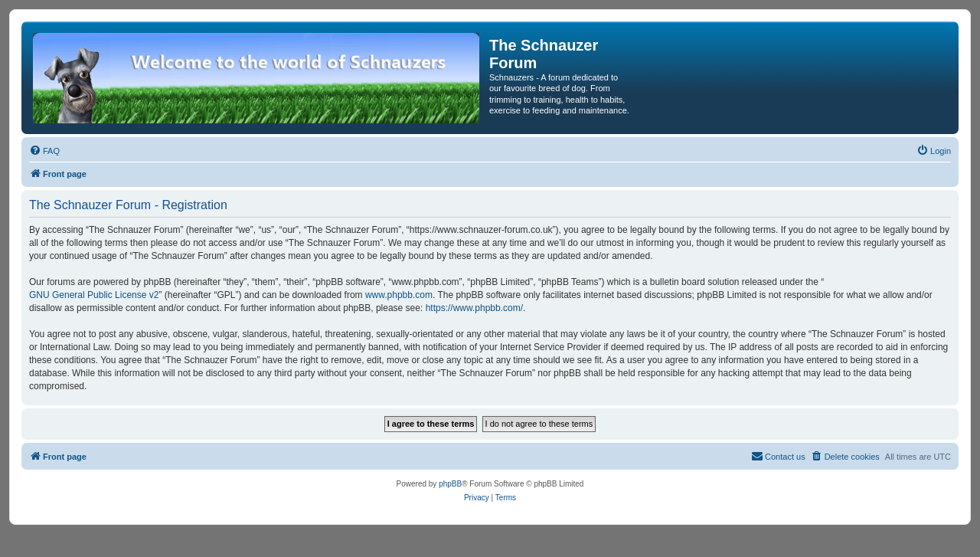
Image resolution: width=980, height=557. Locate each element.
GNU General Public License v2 (94, 295)
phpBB (450, 484)
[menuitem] (44, 151)
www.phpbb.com (399, 295)
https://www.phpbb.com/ (474, 308)
